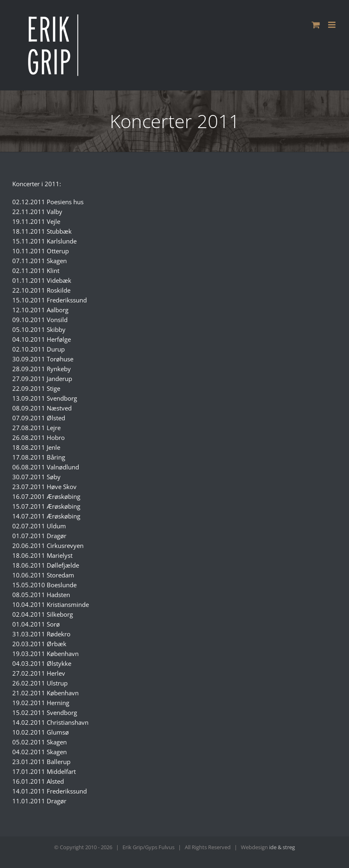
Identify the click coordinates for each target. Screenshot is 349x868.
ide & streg (282, 847)
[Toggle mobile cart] (316, 25)
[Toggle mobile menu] (332, 25)
